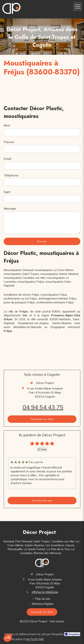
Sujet (7, 192)
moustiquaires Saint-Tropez (21, 274)
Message (10, 208)
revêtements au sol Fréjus (20, 298)
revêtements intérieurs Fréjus (55, 302)
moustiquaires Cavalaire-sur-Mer (25, 278)
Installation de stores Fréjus (21, 295)
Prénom (9, 142)
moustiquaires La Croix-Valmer (54, 270)
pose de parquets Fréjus (19, 302)
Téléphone (11, 175)
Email (7, 159)
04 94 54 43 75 (43, 407)
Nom (7, 125)
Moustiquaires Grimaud (18, 270)
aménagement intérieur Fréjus (57, 298)
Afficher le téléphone (45, 592)
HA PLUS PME (34, 639)
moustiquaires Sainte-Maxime (59, 274)
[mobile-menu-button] (78, 6)
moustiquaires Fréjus (31, 282)
